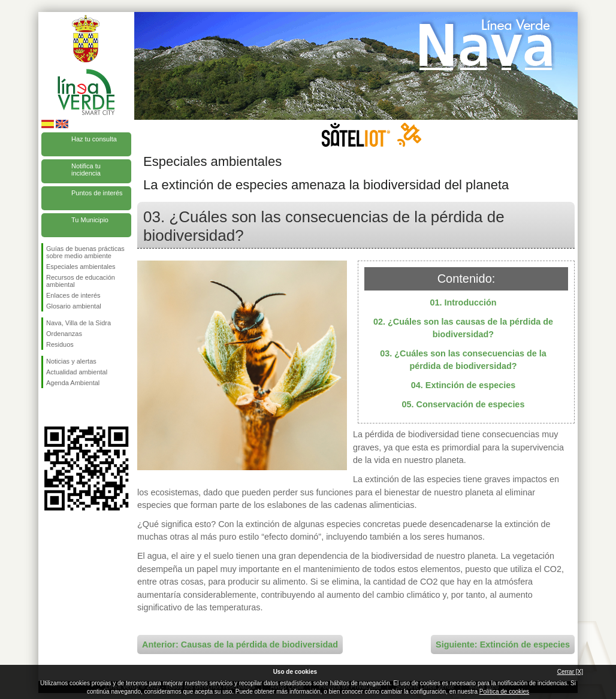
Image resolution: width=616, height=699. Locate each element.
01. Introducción (463, 302)
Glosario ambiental (74, 306)
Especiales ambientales (81, 267)
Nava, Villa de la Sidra (78, 323)
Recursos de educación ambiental (81, 281)
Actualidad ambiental (77, 372)
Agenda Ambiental (73, 383)
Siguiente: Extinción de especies (503, 644)
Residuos (60, 344)
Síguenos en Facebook (49, 407)
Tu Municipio (90, 220)
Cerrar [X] (570, 672)
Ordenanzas (64, 334)
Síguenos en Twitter (68, 407)
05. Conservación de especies (463, 404)
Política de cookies (504, 692)
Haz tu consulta (94, 139)
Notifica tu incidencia (86, 170)
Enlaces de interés (73, 295)
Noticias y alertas (71, 361)
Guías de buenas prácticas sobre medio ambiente (85, 252)
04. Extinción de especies (463, 385)
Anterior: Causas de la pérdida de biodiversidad (240, 644)
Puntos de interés (97, 193)
